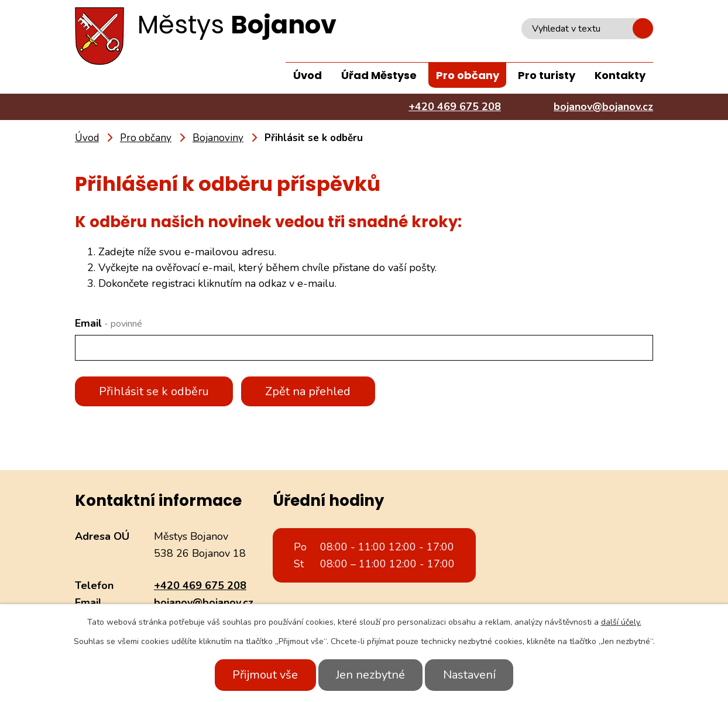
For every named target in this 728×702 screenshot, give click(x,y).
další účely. (621, 622)
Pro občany (468, 75)
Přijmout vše (263, 675)
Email (109, 323)
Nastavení (471, 675)
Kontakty (620, 75)
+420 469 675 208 (200, 585)
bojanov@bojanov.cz (204, 602)
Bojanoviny (218, 138)
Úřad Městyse (379, 75)
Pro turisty (547, 75)
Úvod (308, 75)
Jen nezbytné (370, 675)
